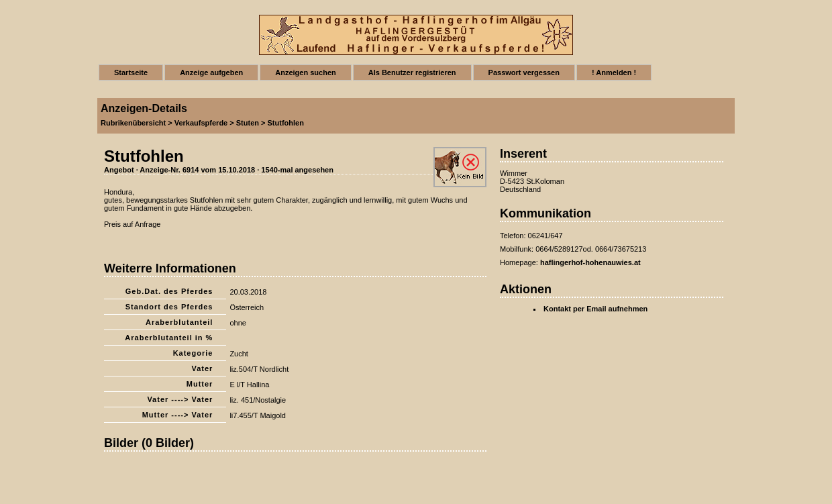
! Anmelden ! (614, 72)
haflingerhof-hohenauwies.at (590, 262)
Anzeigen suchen (305, 72)
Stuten (248, 123)
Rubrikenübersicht (133, 123)
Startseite (131, 72)
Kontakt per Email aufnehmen (595, 309)
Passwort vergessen (524, 72)
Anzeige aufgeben (211, 72)
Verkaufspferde (201, 123)
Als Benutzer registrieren (412, 72)
